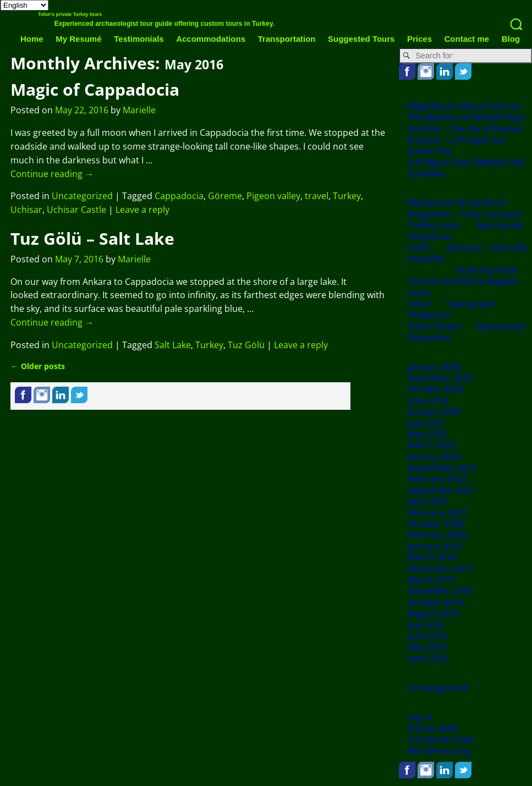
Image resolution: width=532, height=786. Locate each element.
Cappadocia (179, 196)
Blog (511, 39)
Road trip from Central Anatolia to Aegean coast (463, 281)
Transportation (287, 39)
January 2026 (434, 367)
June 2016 (428, 636)
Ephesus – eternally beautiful (467, 253)
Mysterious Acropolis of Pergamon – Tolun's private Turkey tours (465, 214)
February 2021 (437, 513)
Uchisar (26, 210)
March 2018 (432, 557)
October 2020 (436, 524)
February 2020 (437, 535)
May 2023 (427, 434)
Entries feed (432, 728)
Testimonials (139, 39)
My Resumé (78, 39)
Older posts (37, 366)
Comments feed (441, 739)
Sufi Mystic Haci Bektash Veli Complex (466, 168)
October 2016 (436, 602)
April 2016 (428, 658)
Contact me (467, 39)
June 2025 (428, 400)
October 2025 (436, 389)
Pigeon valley (273, 196)
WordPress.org (439, 751)
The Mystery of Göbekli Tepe (466, 117)
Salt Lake (173, 345)
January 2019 (434, 546)
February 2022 (437, 479)
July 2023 (426, 423)
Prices (419, 39)
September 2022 (442, 468)
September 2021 (442, 490)
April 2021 (428, 501)
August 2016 (433, 613)
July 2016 (426, 625)
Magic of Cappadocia (95, 89)
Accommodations (211, 39)
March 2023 (432, 445)
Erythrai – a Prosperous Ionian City (457, 145)
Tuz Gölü (246, 345)
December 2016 (440, 591)
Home (32, 39)
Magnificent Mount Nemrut (464, 106)
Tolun (419, 248)
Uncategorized (82, 196)
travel (317, 196)
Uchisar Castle (76, 210)
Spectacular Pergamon (452, 309)
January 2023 (434, 457)
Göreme (225, 196)
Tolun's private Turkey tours (70, 14)
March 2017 (432, 580)
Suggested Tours (361, 39)
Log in (420, 717)
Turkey (347, 196)
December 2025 (440, 378)
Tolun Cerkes (435, 326)
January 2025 (434, 411)
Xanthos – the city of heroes (465, 129)
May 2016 (427, 647)
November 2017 (441, 569)
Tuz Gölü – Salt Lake (92, 238)
